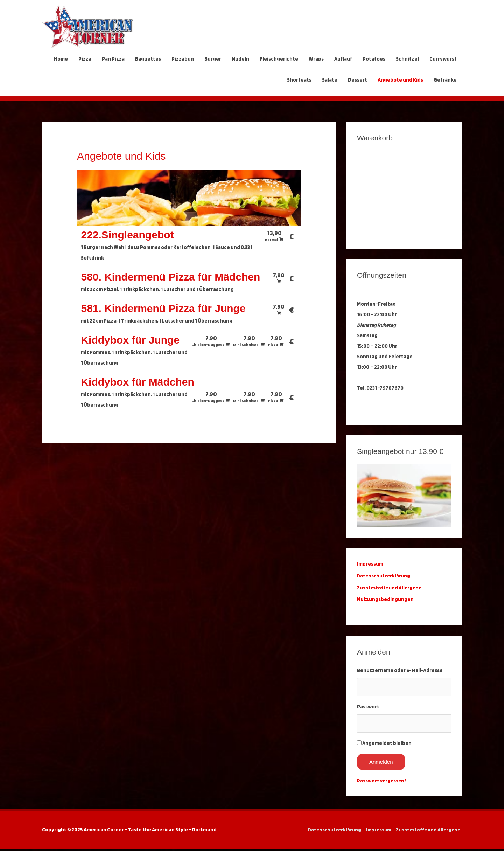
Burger (213, 59)
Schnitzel (407, 59)
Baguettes (148, 59)
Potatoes (374, 59)
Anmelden (381, 764)
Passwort (368, 708)
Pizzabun (183, 59)
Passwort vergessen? (383, 783)
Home (61, 59)
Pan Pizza (113, 59)
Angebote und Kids (400, 80)
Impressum (377, 832)
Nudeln (240, 59)
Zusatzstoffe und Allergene (390, 588)
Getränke (445, 80)
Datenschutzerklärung (386, 576)
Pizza (85, 59)
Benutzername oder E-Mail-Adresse (400, 670)
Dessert (358, 80)
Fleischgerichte (279, 59)
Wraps (316, 59)
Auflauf (343, 59)
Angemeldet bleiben (387, 745)
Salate (330, 80)
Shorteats (299, 80)
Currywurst (443, 59)
